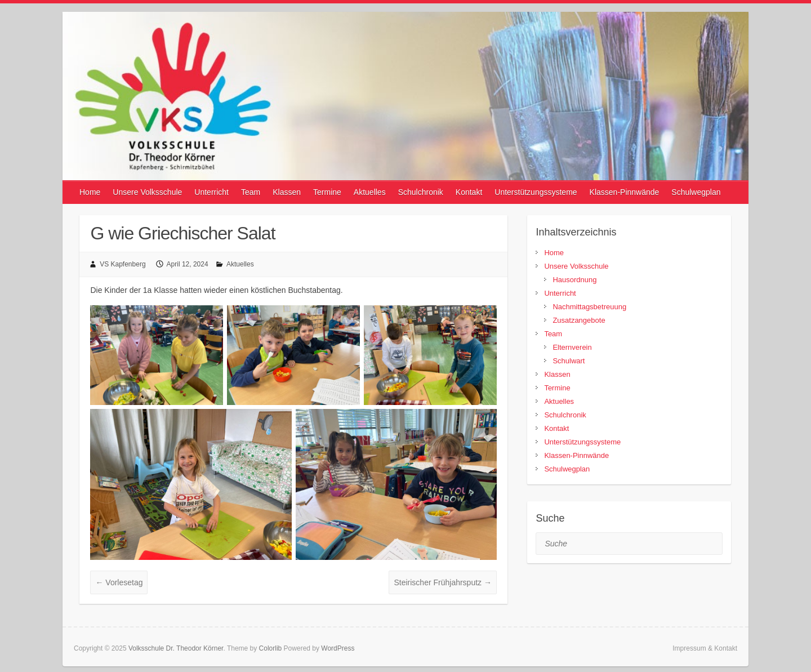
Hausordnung (574, 280)
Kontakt (469, 192)
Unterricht (211, 192)
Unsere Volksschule (147, 192)
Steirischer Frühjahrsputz (443, 582)
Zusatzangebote (579, 320)
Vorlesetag (119, 582)
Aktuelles (370, 192)
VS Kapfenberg (122, 264)
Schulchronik (421, 192)
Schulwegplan (696, 192)
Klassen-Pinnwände (625, 192)
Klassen (287, 192)
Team (251, 192)
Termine (327, 192)
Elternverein (572, 347)
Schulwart (569, 361)
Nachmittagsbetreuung (589, 307)
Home (90, 192)
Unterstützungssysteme (536, 192)
